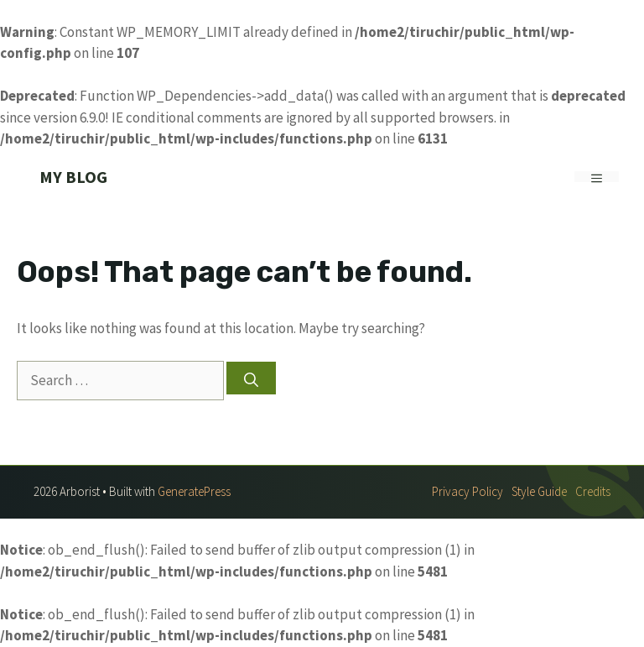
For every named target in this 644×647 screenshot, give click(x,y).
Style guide (539, 491)
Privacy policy (467, 491)
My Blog (73, 177)
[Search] (251, 378)
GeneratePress (194, 491)
